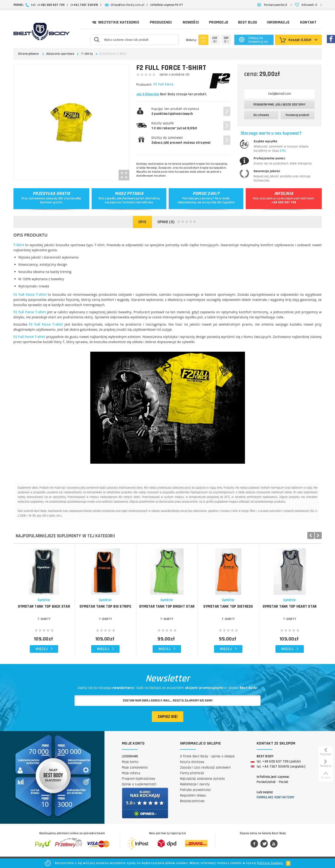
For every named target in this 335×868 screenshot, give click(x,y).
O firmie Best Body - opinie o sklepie (207, 756)
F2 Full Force (164, 85)
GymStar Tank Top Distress (228, 606)
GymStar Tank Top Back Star (44, 606)
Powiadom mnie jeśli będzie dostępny (279, 105)
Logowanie (130, 756)
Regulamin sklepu (193, 795)
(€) (215, 40)
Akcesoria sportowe (60, 54)
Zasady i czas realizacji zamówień (205, 768)
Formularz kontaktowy (275, 797)
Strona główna (28, 54)
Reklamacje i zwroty (195, 784)
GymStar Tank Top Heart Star (290, 606)
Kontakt (308, 22)
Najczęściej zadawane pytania (203, 779)
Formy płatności (192, 773)
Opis (142, 222)
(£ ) (226, 40)
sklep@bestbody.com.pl (127, 5)
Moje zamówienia (135, 768)
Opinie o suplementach (139, 784)
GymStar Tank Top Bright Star (167, 606)
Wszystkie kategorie (116, 22)
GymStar (44, 600)
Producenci (161, 22)
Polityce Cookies (270, 863)
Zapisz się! (168, 717)
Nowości (191, 22)
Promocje (219, 22)
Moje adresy (131, 773)
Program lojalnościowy (139, 779)
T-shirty (87, 54)
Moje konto (130, 762)
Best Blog (248, 22)
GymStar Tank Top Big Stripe (105, 606)
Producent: (144, 85)
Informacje (278, 22)
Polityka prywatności (196, 790)
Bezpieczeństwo (192, 801)
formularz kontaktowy (137, 202)
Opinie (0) (177, 222)
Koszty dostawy (192, 762)
